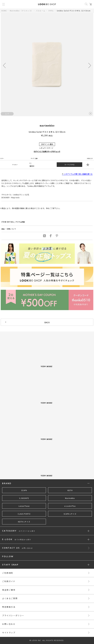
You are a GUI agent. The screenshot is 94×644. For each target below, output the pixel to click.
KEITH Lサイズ (24, 522)
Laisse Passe (24, 506)
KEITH (70, 490)
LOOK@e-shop (47, 4)
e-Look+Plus (70, 506)
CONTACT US (18, 548)
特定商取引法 (9, 607)
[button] (90, 65)
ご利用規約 (8, 573)
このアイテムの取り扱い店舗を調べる (77, 174)
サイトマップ (9, 633)
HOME (4, 11)
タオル (51, 11)
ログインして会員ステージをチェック (47, 151)
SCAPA (24, 490)
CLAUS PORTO (24, 514)
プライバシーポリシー (13, 615)
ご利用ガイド (9, 581)
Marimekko (70, 498)
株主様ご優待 (9, 590)
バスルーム (41, 11)
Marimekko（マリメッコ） (21, 11)
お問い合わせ (9, 624)
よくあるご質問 (10, 598)
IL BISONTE (24, 498)
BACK (47, 322)
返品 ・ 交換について (9, 229)
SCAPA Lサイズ (70, 514)
